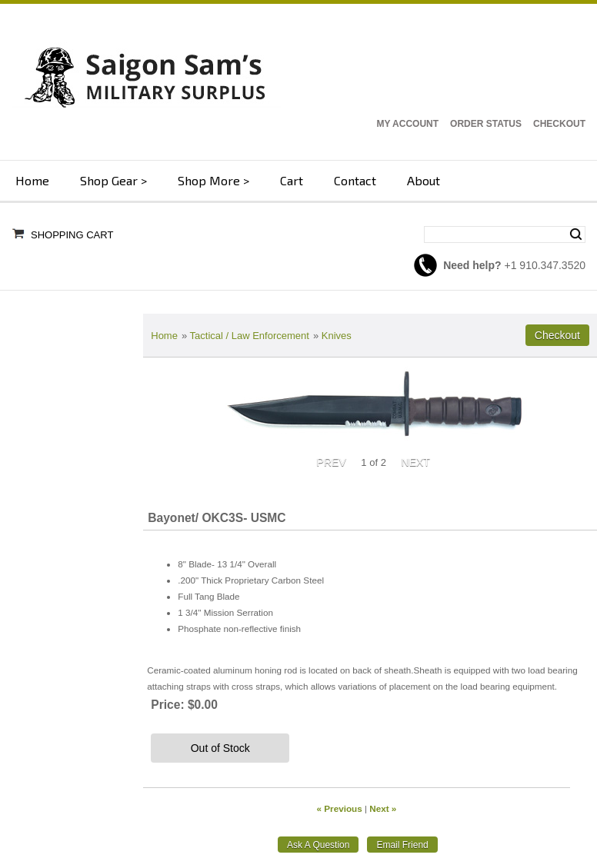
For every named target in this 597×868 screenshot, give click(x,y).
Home (32, 180)
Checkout (559, 124)
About (424, 180)
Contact (355, 180)
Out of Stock (220, 748)
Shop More (209, 180)
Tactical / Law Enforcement (250, 336)
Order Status (486, 124)
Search (576, 234)
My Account (407, 124)
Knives (337, 336)
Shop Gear (109, 180)
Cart (292, 180)
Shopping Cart (72, 235)
